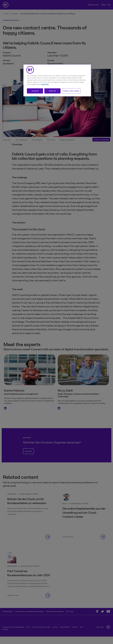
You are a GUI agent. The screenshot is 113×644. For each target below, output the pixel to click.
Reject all (52, 91)
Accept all (35, 91)
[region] (57, 80)
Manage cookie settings (71, 91)
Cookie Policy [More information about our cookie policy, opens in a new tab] (45, 84)
